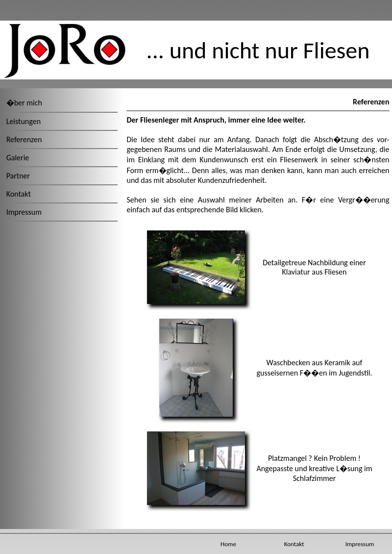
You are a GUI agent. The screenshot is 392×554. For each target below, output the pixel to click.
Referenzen (24, 139)
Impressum (24, 212)
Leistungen (24, 121)
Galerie (18, 158)
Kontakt (19, 194)
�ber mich (24, 103)
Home (228, 544)
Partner (18, 176)
